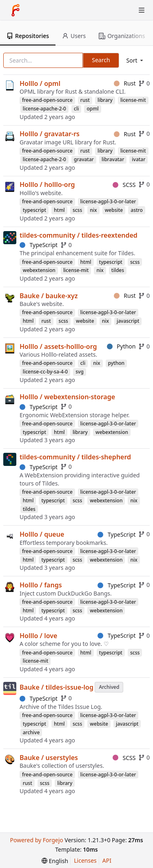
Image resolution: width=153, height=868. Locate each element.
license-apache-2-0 (44, 109)
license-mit (133, 100)
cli (76, 109)
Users (74, 36)
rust (85, 100)
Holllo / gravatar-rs (50, 134)
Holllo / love (38, 636)
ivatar (139, 159)
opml (92, 109)
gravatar (84, 159)
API (107, 860)
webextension (39, 270)
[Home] (16, 10)
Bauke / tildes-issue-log (57, 687)
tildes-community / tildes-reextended (79, 235)
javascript (128, 321)
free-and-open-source (47, 100)
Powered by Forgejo (36, 840)
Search (101, 60)
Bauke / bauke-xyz (49, 296)
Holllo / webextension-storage (67, 397)
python (116, 363)
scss (77, 210)
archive (31, 732)
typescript (34, 210)
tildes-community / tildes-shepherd (75, 457)
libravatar (113, 159)
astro (136, 210)
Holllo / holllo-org (47, 184)
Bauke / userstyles (49, 758)
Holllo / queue (42, 534)
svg (80, 372)
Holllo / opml (40, 83)
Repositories (28, 36)
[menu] (135, 60)
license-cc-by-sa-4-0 (45, 372)
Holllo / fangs (41, 585)
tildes (118, 270)
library (105, 100)
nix (93, 210)
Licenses (85, 860)
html (59, 210)
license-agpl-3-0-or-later (108, 201)
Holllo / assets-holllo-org (58, 346)
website (114, 210)
